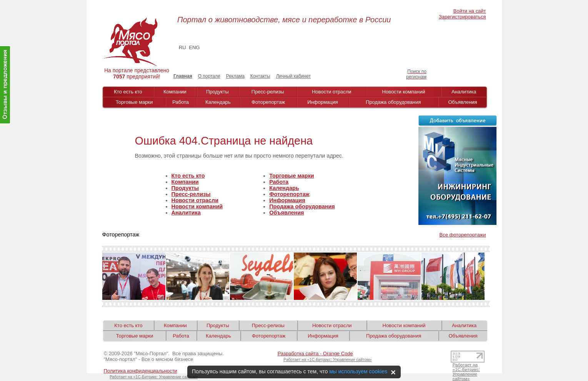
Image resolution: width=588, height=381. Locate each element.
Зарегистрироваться (462, 17)
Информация (323, 102)
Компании (175, 92)
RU (182, 47)
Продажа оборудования (393, 102)
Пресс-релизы (268, 92)
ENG (194, 47)
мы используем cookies (358, 371)
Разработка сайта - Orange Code (315, 354)
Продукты (217, 92)
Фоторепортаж (268, 102)
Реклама (235, 76)
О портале (209, 76)
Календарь (218, 102)
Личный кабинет (293, 76)
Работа (181, 102)
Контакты (260, 76)
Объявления (462, 102)
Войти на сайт (470, 11)
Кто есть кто (128, 92)
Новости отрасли (332, 92)
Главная (183, 76)
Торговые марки (134, 102)
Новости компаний (404, 92)
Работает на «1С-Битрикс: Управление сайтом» (327, 360)
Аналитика (464, 92)
